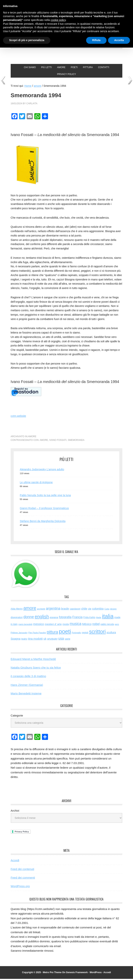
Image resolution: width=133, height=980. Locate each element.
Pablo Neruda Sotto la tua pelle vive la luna (45, 496)
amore (32, 438)
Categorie (17, 716)
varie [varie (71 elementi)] (68, 640)
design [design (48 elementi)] (113, 610)
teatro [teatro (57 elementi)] (24, 640)
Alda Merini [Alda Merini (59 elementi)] (17, 610)
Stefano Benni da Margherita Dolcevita (43, 522)
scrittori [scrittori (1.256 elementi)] (97, 633)
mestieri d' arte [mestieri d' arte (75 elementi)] (53, 625)
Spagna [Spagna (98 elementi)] (16, 640)
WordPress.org (20, 887)
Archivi (15, 812)
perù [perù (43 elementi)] (117, 625)
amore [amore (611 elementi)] (30, 609)
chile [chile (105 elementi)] (84, 610)
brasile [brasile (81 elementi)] (65, 610)
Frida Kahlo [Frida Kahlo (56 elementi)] (89, 618)
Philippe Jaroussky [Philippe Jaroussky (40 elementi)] (19, 634)
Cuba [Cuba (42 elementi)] (107, 610)
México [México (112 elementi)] (87, 625)
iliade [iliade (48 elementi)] (99, 618)
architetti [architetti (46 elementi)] (41, 610)
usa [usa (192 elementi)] (61, 640)
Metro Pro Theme (52, 973)
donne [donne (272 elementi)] (29, 618)
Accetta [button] (119, 40)
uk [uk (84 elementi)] (45, 640)
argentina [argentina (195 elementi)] (53, 610)
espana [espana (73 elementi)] (54, 618)
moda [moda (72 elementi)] (66, 625)
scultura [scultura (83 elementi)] (111, 633)
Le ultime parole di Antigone (36, 483)
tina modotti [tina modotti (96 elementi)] (35, 640)
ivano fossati (58, 441)
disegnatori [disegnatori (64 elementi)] (17, 618)
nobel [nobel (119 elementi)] (96, 625)
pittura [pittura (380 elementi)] (52, 633)
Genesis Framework (77, 973)
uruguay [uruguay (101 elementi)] (52, 640)
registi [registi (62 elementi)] (85, 633)
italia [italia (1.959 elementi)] (108, 617)
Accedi (15, 861)
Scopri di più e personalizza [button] (27, 40)
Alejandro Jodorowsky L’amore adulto (42, 470)
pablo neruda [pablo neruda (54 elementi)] (107, 625)
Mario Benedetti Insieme (26, 695)
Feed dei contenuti (22, 870)
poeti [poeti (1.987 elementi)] (65, 632)
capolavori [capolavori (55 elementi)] (75, 610)
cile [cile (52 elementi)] (90, 610)
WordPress (96, 973)
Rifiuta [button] (96, 40)
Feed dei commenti (23, 879)
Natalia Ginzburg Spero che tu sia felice (36, 669)
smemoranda (76, 441)
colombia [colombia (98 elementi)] (98, 610)
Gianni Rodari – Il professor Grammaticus (44, 509)
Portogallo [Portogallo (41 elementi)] (76, 634)
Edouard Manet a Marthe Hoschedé (33, 660)
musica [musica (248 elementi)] (76, 625)
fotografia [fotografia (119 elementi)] (65, 618)
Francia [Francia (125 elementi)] (78, 618)
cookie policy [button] (58, 20)
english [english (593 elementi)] (42, 618)
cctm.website (18, 417)
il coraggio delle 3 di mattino (28, 677)
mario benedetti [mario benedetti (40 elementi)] (25, 625)
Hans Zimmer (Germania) (27, 686)
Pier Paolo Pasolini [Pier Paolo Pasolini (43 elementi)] (37, 634)
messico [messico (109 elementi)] (39, 625)
